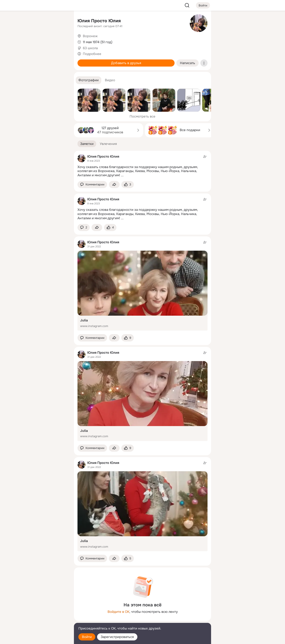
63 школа (90, 48)
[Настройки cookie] (41, 638)
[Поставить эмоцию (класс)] (128, 185)
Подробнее (92, 54)
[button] (89, 80)
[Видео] (61, 41)
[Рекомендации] (41, 80)
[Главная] (21, 21)
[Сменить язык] (41, 619)
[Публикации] (21, 41)
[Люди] (41, 41)
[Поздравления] (41, 61)
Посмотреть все (142, 116)
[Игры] (61, 61)
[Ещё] (41, 610)
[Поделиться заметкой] (114, 185)
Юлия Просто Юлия (99, 21)
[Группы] (61, 21)
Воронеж (90, 36)
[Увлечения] (41, 21)
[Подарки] (21, 61)
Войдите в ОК (118, 612)
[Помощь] (21, 80)
